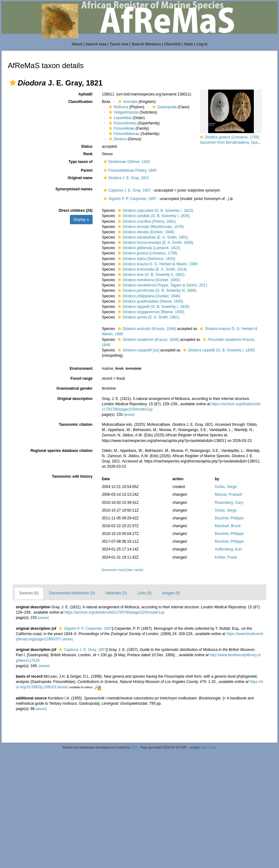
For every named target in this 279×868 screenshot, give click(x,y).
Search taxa (96, 44)
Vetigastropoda (123, 112)
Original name (80, 178)
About (77, 44)
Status (87, 146)
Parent (87, 170)
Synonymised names (74, 189)
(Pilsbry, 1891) (146, 221)
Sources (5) (29, 593)
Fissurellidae (121, 128)
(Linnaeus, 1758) (147, 253)
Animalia (127, 102)
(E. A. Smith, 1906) (155, 243)
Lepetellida (119, 118)
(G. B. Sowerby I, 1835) (153, 216)
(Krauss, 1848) (146, 329)
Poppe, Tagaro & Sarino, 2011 (162, 285)
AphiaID (85, 94)
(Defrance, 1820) (146, 259)
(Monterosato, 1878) (150, 227)
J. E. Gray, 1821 (126, 178)
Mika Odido (209, 747)
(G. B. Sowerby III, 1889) (156, 290)
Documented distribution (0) (72, 593)
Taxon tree (119, 44)
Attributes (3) (116, 593)
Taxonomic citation (75, 425)
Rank (88, 154)
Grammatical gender (75, 388)
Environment (81, 369)
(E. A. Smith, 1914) (151, 269)
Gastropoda (164, 107)
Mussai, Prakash (229, 494)
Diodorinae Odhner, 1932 (126, 162)
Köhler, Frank (226, 557)
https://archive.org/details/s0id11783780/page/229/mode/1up (114, 612)
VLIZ (134, 747)
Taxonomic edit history (72, 476)
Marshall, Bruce (228, 526)
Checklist (172, 44)
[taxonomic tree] (113, 570)
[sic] (138, 350)
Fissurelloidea (122, 123)
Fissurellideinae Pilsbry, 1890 (129, 170)
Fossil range (82, 378)
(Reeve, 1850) (150, 301)
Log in (202, 44)
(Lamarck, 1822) (148, 248)
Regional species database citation (61, 451)
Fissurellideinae (123, 134)
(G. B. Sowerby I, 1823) (155, 211)
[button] (13, 83)
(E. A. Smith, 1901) (152, 237)
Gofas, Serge (226, 487)
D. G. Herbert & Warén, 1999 (157, 264)
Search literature (146, 44)
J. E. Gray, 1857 (126, 190)
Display (81, 220)
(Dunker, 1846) (145, 232)
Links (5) (144, 593)
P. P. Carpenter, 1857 (129, 199)
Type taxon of (81, 162)
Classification (80, 102)
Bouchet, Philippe (229, 518)
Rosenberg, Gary (229, 503)
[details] (129, 415)
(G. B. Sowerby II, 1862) (150, 275)
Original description (75, 399)
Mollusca (118, 107)
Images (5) (171, 593)
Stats (188, 44)
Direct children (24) (76, 211)
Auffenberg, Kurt (228, 549)
